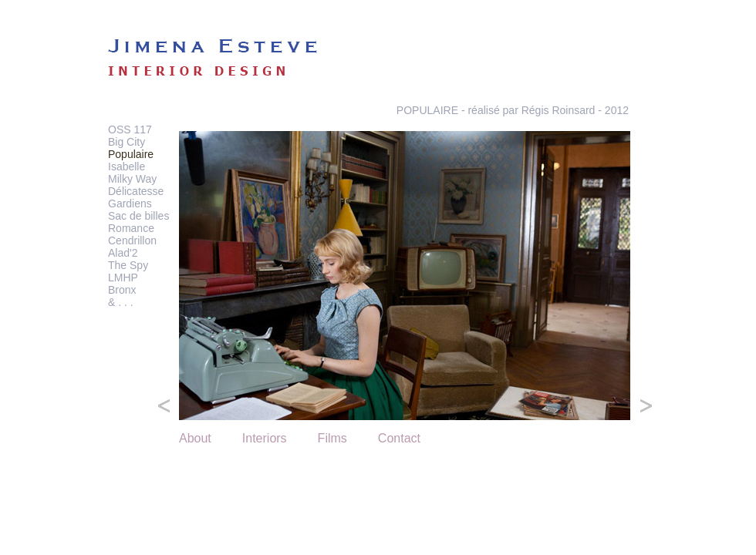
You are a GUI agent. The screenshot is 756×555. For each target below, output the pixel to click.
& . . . (121, 302)
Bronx (122, 290)
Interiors (265, 438)
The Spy (128, 265)
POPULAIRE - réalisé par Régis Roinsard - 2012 (513, 110)
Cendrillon (132, 240)
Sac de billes (138, 216)
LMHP (123, 277)
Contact (399, 438)
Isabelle (127, 166)
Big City (127, 142)
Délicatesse (136, 191)
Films (332, 438)
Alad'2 (123, 253)
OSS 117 (130, 129)
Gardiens (130, 203)
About (195, 438)
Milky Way (132, 179)
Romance (131, 228)
